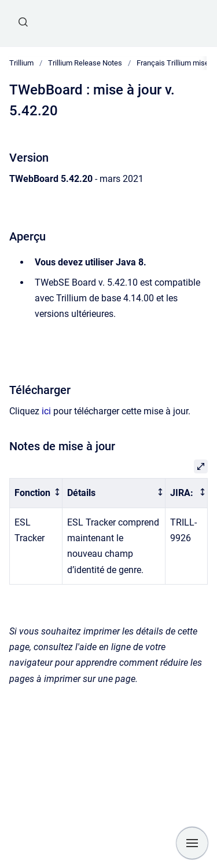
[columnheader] (36, 493)
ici (46, 411)
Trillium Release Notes (85, 63)
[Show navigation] (192, 843)
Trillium (21, 63)
